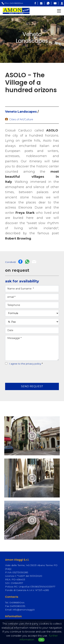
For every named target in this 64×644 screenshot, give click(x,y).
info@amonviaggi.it (24, 610)
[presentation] (25, 372)
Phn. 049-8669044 (12, 3)
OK (41, 640)
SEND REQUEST (32, 386)
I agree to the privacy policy (25, 364)
